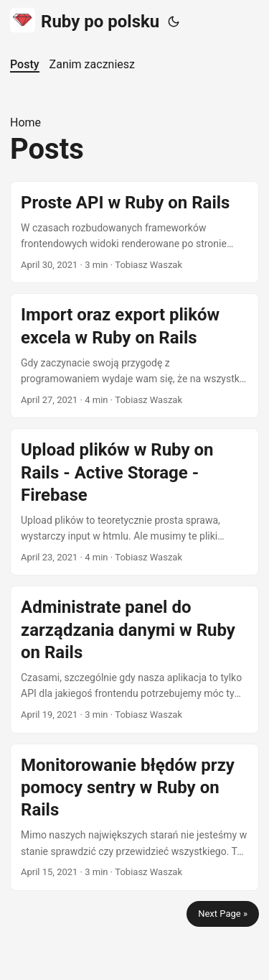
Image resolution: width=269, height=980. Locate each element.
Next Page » (223, 914)
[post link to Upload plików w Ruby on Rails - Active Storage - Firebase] (134, 502)
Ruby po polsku (85, 20)
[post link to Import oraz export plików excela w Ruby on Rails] (134, 356)
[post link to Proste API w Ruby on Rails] (134, 232)
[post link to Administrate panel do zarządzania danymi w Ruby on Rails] (134, 659)
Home (25, 122)
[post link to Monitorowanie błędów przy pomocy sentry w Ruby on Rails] (134, 817)
